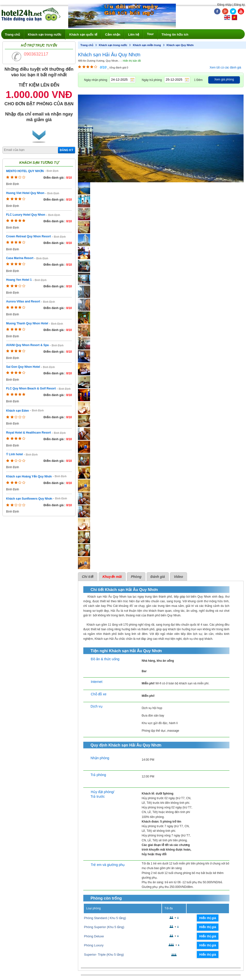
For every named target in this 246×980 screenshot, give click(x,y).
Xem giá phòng (224, 79)
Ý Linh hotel (14, 454)
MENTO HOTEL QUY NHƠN (25, 171)
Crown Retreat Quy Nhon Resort (28, 236)
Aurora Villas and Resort (23, 301)
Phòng (136, 577)
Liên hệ (134, 34)
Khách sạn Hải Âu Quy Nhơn (109, 55)
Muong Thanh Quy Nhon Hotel (27, 323)
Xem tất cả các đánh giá (225, 68)
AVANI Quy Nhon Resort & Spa (27, 345)
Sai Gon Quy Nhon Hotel (23, 367)
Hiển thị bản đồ (132, 61)
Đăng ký (239, 5)
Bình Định (52, 171)
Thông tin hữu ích (175, 34)
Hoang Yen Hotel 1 (19, 280)
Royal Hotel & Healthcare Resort (28, 433)
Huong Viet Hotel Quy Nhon (25, 193)
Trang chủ (12, 34)
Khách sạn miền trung (147, 45)
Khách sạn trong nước (45, 34)
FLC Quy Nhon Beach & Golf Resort (31, 388)
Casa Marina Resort (20, 258)
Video (179, 577)
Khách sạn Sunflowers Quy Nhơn (29, 499)
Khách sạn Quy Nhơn (180, 45)
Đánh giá (158, 577)
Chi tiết (88, 577)
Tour (150, 34)
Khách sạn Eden (18, 411)
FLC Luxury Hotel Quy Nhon (26, 215)
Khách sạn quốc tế (83, 34)
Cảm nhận (113, 34)
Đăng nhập (224, 5)
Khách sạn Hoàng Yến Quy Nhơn (29, 476)
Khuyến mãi (112, 577)
